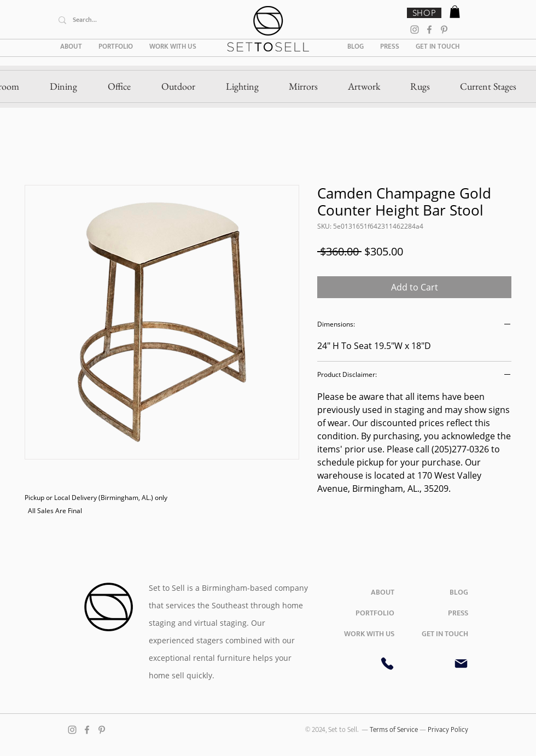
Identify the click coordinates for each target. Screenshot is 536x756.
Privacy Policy (448, 730)
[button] (455, 12)
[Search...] (135, 20)
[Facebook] (429, 30)
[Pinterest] (444, 30)
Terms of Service (395, 730)
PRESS (458, 613)
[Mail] (461, 664)
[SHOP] (424, 13)
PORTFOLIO (375, 613)
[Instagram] (415, 30)
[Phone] (387, 664)
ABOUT (383, 592)
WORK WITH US (369, 634)
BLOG (459, 592)
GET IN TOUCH (445, 634)
